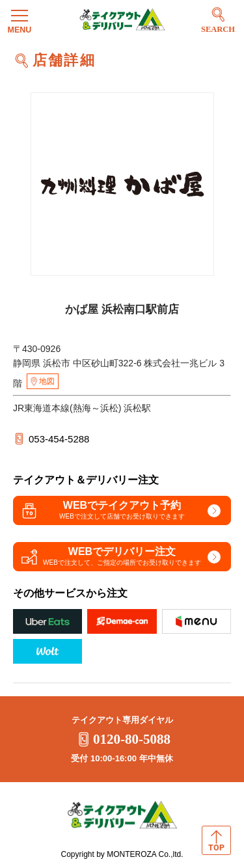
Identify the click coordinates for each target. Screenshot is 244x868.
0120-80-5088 (122, 739)
